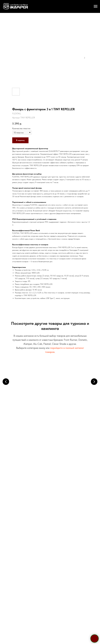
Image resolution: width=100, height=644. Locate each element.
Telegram (43, 494)
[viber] (52, 520)
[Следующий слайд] (94, 381)
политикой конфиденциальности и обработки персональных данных (57, 568)
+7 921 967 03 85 (50, 489)
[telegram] (43, 520)
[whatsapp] (48, 520)
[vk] (57, 520)
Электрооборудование (32, 430)
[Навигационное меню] (96, 6)
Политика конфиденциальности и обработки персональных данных (50, 611)
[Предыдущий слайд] (6, 381)
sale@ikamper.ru (50, 499)
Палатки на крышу (32, 391)
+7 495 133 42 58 (50, 484)
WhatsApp (57, 494)
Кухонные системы (68, 430)
